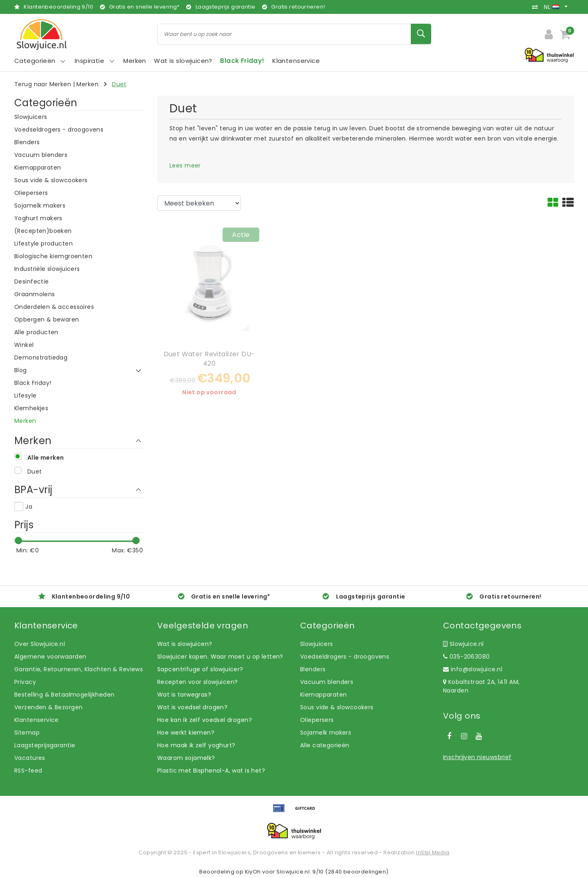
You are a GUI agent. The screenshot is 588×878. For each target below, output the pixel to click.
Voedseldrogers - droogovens (345, 657)
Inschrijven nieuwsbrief (477, 757)
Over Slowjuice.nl (40, 644)
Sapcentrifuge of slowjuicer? (200, 669)
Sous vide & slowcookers (337, 707)
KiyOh (253, 872)
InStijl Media (433, 852)
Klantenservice (37, 720)
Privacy (25, 682)
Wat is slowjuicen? (185, 644)
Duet (119, 84)
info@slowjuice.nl (473, 669)
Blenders (313, 669)
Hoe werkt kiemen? (186, 733)
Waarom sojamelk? (186, 758)
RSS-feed (28, 771)
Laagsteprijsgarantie (45, 745)
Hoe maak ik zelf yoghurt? (196, 745)
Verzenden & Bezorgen (48, 707)
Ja (29, 507)
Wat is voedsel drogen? (192, 707)
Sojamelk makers (326, 733)
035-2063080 (466, 657)
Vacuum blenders (327, 682)
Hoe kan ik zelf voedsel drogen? (205, 720)
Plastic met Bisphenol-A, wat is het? (211, 771)
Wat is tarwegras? (184, 695)
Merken (87, 84)
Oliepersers (317, 720)
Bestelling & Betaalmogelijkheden (64, 695)
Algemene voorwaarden (50, 657)
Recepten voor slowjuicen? (198, 682)
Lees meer (185, 165)
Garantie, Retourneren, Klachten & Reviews (79, 669)
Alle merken (46, 458)
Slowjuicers (317, 644)
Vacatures (30, 758)
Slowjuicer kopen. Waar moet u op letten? (220, 657)
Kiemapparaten (323, 695)
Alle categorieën (325, 745)
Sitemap (27, 733)
